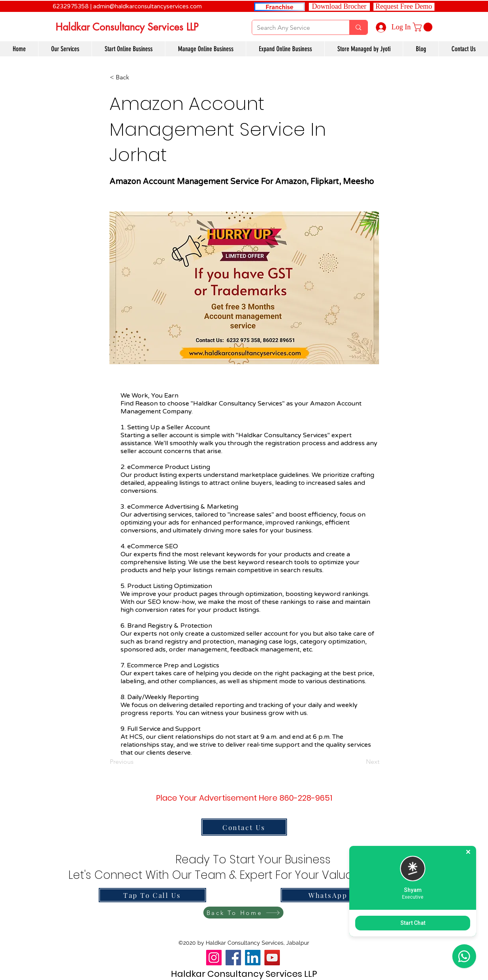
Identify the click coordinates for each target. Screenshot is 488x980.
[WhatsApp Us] (334, 895)
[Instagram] (214, 958)
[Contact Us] (244, 827)
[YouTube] (272, 958)
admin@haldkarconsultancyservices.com (147, 6)
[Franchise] (279, 7)
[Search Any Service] (295, 28)
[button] (404, 7)
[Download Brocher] (339, 7)
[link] (424, 27)
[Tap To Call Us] (152, 895)
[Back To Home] (243, 913)
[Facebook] (233, 958)
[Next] (360, 762)
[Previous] (136, 762)
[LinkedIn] (253, 958)
